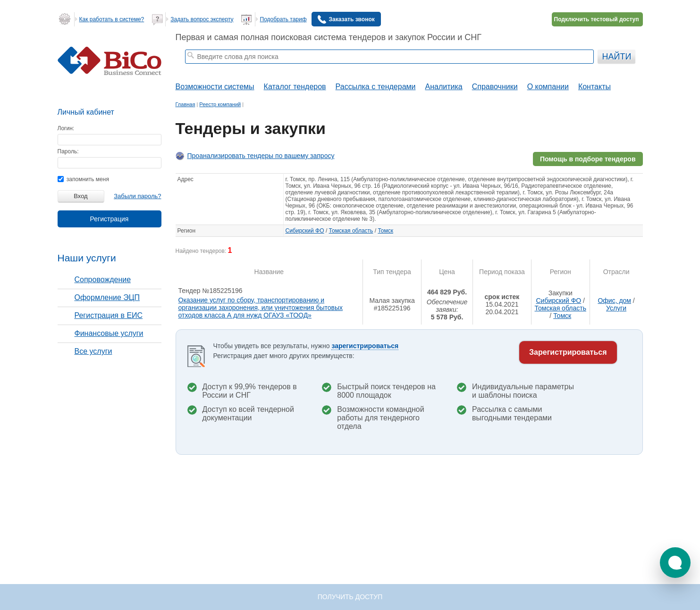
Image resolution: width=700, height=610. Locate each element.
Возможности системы (215, 87)
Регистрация (110, 219)
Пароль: (68, 151)
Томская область (351, 231)
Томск (385, 231)
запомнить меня (83, 179)
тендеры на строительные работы (260, 69)
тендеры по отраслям (336, 69)
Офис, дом (614, 301)
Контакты (595, 87)
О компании (548, 87)
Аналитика (443, 87)
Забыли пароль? (137, 196)
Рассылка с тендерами (376, 87)
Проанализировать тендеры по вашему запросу (261, 156)
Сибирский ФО (305, 231)
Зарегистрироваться (568, 352)
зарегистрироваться (365, 346)
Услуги (616, 308)
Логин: (66, 128)
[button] (675, 563)
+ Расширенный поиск (568, 69)
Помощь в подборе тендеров (588, 159)
